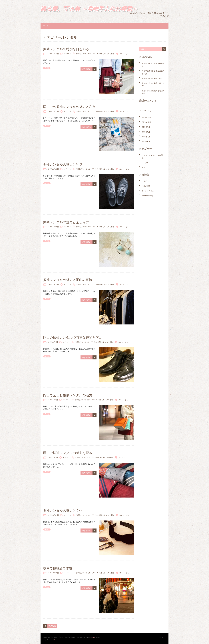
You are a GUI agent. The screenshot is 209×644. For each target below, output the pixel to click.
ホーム (46, 26)
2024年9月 (146, 127)
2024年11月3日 (52, 457)
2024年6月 (146, 141)
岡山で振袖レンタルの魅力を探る (68, 453)
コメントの (148, 191)
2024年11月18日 (53, 169)
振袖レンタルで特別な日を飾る (66, 49)
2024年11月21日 (53, 111)
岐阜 (48, 530)
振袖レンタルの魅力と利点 (63, 164)
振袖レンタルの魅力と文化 (63, 511)
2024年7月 (146, 137)
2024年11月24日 (53, 54)
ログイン (145, 181)
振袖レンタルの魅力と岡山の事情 (68, 280)
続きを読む (87, 69)
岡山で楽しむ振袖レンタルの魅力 (68, 395)
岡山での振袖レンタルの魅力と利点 (69, 107)
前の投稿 (52, 626)
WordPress (92, 637)
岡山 (48, 68)
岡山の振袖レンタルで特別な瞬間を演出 (73, 337)
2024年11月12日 (53, 284)
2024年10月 (146, 122)
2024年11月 (146, 117)
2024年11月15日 (53, 227)
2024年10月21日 (53, 573)
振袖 (113, 54)
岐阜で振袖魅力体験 (58, 568)
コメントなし (124, 54)
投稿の (146, 186)
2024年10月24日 (53, 515)
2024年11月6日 (52, 400)
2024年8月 (146, 132)
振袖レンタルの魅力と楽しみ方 (66, 222)
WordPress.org (147, 196)
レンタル (107, 54)
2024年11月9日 (52, 342)
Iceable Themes (54, 640)
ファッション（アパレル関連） (92, 54)
